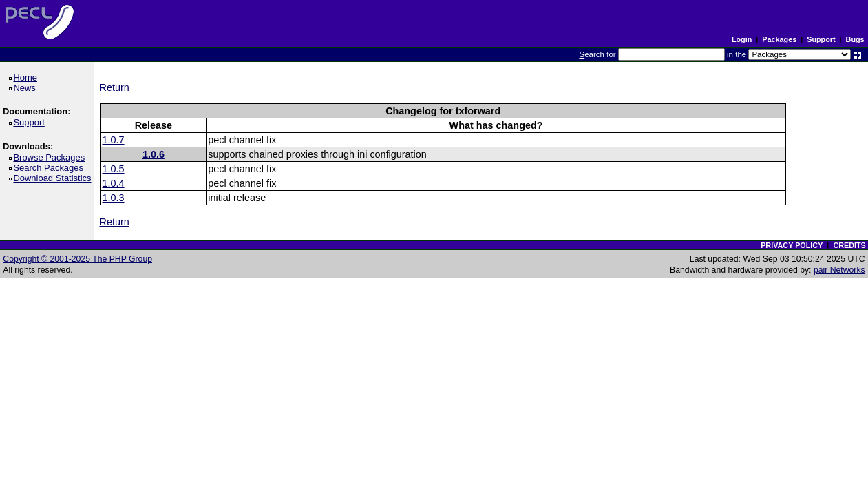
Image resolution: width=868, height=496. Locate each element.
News (27, 88)
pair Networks (839, 270)
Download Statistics (54, 178)
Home (27, 77)
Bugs (855, 39)
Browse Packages (51, 157)
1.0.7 (114, 140)
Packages (779, 39)
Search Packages (50, 168)
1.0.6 (154, 154)
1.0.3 (114, 198)
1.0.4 (114, 183)
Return (115, 87)
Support (821, 39)
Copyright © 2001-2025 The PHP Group (77, 259)
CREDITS (849, 245)
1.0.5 (114, 169)
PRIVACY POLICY (792, 245)
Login (742, 39)
